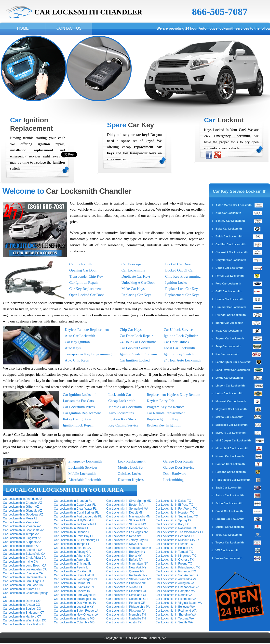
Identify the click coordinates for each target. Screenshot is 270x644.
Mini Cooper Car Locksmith (233, 440)
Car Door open (132, 264)
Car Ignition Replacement (82, 413)
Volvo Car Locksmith (229, 558)
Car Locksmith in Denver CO (22, 601)
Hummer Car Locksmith (231, 307)
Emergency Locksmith (85, 461)
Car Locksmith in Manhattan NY (127, 564)
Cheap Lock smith (122, 401)
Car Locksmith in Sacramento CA (25, 577)
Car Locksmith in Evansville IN (74, 587)
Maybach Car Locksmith (231, 409)
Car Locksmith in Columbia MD (74, 622)
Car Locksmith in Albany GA (72, 552)
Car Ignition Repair (84, 283)
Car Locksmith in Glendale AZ (22, 511)
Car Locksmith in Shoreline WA (176, 615)
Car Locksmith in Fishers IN (72, 591)
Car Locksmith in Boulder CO (22, 609)
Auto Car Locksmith (80, 336)
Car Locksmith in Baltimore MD (74, 618)
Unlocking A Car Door (138, 283)
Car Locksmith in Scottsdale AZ (23, 530)
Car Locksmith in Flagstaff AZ (22, 538)
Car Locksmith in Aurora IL (71, 560)
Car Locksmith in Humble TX (174, 544)
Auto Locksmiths (121, 413)
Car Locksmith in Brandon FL (73, 501)
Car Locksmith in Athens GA (72, 556)
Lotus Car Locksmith (229, 393)
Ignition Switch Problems (139, 354)
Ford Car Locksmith (228, 283)
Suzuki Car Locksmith (230, 527)
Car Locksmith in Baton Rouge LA (76, 611)
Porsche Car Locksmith (231, 472)
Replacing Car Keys (136, 295)
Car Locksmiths (133, 270)
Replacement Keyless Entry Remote (173, 395)
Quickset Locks (129, 474)
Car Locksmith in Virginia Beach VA (179, 603)
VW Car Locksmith (227, 550)
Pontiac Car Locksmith (230, 464)
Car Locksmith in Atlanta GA (72, 548)
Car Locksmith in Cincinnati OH (127, 591)
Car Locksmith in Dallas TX (173, 501)
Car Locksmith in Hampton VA (175, 591)
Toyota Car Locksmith (230, 542)
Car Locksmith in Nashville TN (126, 618)
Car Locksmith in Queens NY (125, 571)
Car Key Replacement (85, 289)
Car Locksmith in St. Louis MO (126, 524)
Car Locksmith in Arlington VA (175, 583)
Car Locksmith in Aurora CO (21, 589)
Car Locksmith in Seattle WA (174, 622)
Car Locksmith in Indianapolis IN (75, 599)
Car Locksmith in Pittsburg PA (126, 611)
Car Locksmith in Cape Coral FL (75, 505)
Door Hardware (175, 474)
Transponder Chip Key (86, 276)
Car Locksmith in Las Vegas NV (127, 532)
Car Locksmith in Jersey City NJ (127, 540)
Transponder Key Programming (88, 354)
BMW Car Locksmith (229, 229)
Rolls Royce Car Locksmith (233, 480)
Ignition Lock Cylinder (181, 336)
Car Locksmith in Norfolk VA (174, 595)
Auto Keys (73, 348)
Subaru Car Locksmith (230, 519)
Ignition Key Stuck (122, 419)
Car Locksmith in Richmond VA (176, 599)
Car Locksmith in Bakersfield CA (24, 554)
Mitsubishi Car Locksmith (232, 448)
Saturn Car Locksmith (230, 495)
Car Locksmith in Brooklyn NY (126, 552)
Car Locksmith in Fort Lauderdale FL (78, 516)
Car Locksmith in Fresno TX (174, 564)
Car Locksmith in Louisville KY (74, 607)
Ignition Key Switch (179, 354)
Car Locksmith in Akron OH (124, 587)
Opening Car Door (83, 270)
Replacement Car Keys (182, 295)
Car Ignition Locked (135, 360)
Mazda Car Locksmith (229, 417)
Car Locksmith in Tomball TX (174, 552)
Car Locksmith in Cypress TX (175, 560)
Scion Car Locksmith (229, 503)
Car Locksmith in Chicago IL (72, 564)
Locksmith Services (83, 467)
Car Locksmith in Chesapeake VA (178, 587)
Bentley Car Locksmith (230, 221)
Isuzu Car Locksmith (229, 331)
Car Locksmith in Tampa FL (72, 544)
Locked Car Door (178, 264)
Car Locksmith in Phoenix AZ (22, 526)
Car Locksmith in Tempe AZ (21, 534)
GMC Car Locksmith (228, 291)
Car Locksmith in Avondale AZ (23, 499)
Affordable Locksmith (85, 480)
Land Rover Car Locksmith (233, 370)
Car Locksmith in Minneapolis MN (128, 516)
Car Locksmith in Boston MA (125, 505)
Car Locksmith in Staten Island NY (129, 579)
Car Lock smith (81, 264)
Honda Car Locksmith (229, 299)
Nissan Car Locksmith (230, 456)
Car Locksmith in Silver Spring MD (129, 501)
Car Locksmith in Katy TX (172, 524)
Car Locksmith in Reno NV (124, 536)
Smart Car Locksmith (229, 511)
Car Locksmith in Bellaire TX (174, 548)
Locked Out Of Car (179, 270)
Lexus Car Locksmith (229, 378)
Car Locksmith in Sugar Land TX (177, 516)
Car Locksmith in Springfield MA (127, 509)
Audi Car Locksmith (228, 213)
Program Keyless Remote (166, 407)
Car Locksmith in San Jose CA (23, 585)
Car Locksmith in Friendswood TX (178, 567)
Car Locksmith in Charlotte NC (126, 583)
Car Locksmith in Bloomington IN (75, 579)
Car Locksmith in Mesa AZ (20, 518)
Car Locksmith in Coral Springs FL (76, 513)
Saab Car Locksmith (229, 488)
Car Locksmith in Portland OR (126, 603)
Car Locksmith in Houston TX (175, 513)
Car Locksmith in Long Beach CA (25, 566)
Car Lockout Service (135, 348)
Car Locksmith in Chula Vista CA (24, 558)
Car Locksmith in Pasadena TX (176, 528)
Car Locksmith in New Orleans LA (76, 615)
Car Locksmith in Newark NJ (125, 544)
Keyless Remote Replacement (87, 330)
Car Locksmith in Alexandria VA (176, 579)
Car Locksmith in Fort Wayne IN (75, 595)
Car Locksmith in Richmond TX (176, 571)
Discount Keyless (131, 480)
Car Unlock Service (178, 330)
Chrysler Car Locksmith (231, 260)
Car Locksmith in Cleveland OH (127, 595)
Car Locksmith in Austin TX (124, 622)
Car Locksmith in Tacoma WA (175, 618)
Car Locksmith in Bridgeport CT (23, 613)
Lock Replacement (132, 461)
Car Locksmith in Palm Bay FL (74, 536)
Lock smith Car (120, 395)
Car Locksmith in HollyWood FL (75, 520)
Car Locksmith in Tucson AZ (21, 546)
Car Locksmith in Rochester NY (127, 575)
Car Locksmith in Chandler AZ (22, 503)
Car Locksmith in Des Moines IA (75, 603)
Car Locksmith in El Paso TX (174, 505)
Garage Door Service (179, 467)
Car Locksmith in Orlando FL (73, 532)
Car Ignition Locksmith (80, 395)
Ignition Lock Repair (78, 425)
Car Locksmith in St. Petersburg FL (77, 540)
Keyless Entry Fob (161, 401)
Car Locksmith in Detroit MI (124, 513)
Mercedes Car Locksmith (232, 425)
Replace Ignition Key (162, 419)
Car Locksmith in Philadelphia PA (128, 607)
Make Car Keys (133, 289)
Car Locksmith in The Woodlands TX (180, 532)
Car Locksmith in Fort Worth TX (176, 509)
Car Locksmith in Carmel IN (72, 583)
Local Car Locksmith (179, 348)
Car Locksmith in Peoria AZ (21, 522)
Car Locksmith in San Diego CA (24, 581)
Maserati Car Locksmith (231, 401)
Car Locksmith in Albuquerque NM (129, 548)
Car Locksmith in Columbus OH (127, 599)
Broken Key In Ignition (164, 425)
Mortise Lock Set (131, 467)
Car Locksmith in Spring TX (174, 520)
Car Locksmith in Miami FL (71, 528)
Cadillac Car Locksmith (230, 244)
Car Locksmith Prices (79, 407)
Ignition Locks (176, 283)
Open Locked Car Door (87, 295)
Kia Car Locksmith (227, 354)
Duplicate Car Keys (136, 276)
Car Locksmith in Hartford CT (22, 617)
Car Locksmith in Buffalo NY (125, 560)
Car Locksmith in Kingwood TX (176, 556)
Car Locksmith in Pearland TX (175, 536)
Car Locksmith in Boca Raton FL (24, 624)
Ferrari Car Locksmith (230, 276)
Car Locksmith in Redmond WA (176, 611)
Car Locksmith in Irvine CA (20, 562)
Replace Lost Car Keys (182, 289)
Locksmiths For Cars (78, 401)
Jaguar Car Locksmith (230, 338)
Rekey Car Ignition (77, 419)
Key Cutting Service (123, 425)
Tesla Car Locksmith (229, 535)
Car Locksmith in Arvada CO (21, 605)
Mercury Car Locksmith (231, 433)
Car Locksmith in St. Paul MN (126, 520)
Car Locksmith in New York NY (126, 567)
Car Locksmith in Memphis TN (126, 615)
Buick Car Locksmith (229, 236)
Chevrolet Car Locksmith (232, 252)
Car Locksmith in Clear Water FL (75, 509)
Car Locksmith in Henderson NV (127, 528)
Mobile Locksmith (82, 474)
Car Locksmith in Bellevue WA (175, 607)
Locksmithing (173, 480)
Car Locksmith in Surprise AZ (22, 542)
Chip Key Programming (183, 276)
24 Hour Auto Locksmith (182, 360)
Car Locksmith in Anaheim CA (22, 550)
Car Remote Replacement (166, 413)
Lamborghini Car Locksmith (234, 362)
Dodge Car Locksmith (230, 268)
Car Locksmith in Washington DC (25, 620)
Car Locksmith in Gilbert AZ (21, 507)
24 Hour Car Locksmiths (138, 342)
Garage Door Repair (178, 461)
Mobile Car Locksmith (125, 407)
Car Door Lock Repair (136, 336)
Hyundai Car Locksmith (231, 315)
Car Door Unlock (176, 342)
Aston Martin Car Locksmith (239, 205)
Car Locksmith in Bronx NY (124, 556)
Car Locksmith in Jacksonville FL (75, 524)
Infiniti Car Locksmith (229, 323)
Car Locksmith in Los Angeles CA (25, 569)
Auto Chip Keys (77, 360)
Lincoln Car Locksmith (230, 386)
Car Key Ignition (77, 342)
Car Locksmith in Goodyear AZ (23, 515)
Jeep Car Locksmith (228, 346)
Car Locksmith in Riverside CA (23, 573)
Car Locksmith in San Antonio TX (177, 575)
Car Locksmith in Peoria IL (71, 567)
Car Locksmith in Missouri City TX (178, 540)
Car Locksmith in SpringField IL (74, 575)
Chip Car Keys (131, 330)
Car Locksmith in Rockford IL (73, 571)
